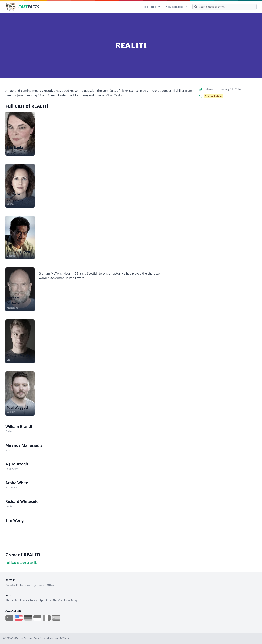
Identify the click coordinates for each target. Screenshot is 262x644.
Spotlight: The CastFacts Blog (58, 600)
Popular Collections (18, 585)
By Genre (39, 585)
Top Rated (152, 7)
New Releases (176, 7)
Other (51, 585)
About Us (11, 600)
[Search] (225, 7)
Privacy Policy (28, 600)
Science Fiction (213, 96)
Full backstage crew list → (24, 563)
